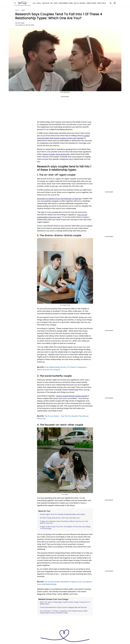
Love (34, 3)
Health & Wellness (79, 3)
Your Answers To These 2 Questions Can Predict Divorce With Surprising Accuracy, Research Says (64, 612)
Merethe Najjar (20, 23)
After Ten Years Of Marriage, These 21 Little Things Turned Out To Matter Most (65, 603)
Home (17, 10)
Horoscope (46, 3)
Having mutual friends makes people (72, 396)
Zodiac (39, 3)
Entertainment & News (66, 3)
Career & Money (91, 3)
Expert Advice (102, 3)
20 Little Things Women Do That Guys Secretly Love (60, 518)
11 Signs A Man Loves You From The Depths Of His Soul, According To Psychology (65, 528)
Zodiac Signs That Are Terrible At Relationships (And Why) (63, 514)
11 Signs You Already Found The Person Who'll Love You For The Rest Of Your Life (64, 522)
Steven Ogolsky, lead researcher (56, 154)
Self (52, 3)
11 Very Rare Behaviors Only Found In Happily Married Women (63, 607)
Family (56, 3)
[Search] (110, 3)
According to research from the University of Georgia (59, 199)
